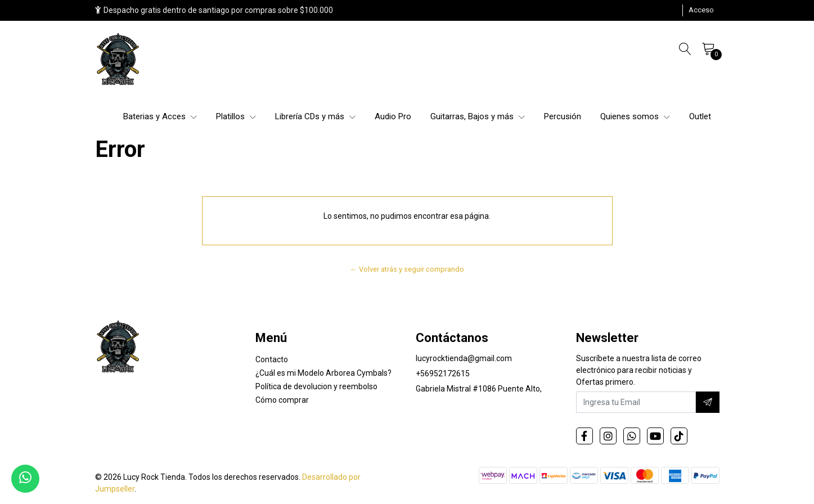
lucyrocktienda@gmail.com (464, 358)
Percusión (563, 116)
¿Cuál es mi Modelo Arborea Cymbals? (323, 373)
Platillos (236, 116)
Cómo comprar (282, 400)
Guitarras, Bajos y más (478, 116)
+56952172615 (443, 373)
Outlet (700, 116)
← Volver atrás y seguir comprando (407, 269)
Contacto (272, 359)
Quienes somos (635, 116)
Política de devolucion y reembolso (316, 386)
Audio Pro (393, 116)
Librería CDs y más (315, 116)
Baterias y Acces (160, 116)
